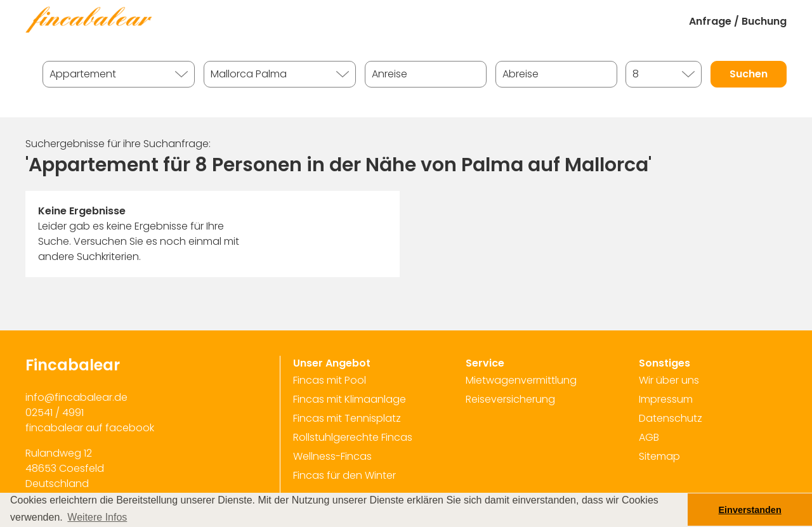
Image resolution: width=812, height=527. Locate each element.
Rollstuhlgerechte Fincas (353, 437)
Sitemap (659, 456)
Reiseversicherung (510, 399)
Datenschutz (671, 418)
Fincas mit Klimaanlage (350, 399)
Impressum (666, 399)
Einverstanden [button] (750, 510)
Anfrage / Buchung (738, 21)
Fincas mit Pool (330, 380)
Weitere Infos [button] (97, 517)
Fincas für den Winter (344, 475)
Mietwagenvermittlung (521, 380)
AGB (649, 437)
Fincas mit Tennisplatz (347, 418)
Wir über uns (669, 380)
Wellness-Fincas (332, 456)
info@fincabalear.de (76, 397)
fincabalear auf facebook (90, 428)
